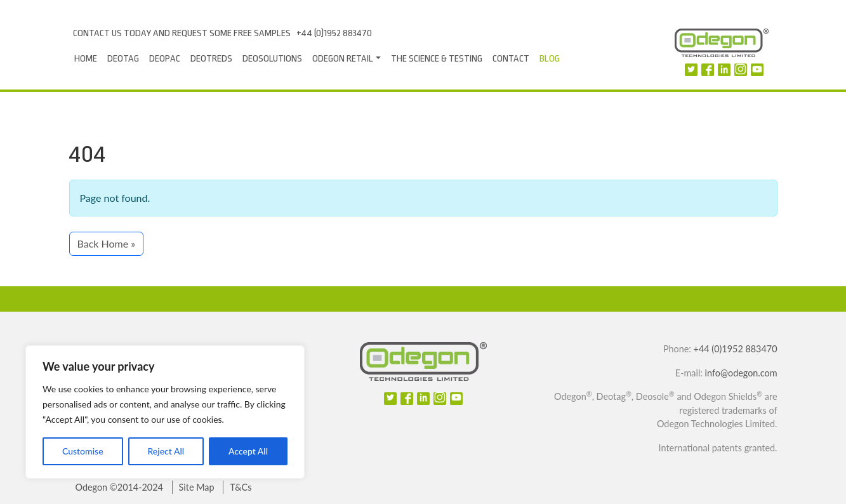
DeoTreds (211, 59)
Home (86, 59)
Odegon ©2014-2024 (119, 487)
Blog (550, 59)
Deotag (123, 59)
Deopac (165, 59)
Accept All (248, 451)
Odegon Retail (343, 59)
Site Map (197, 487)
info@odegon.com (741, 373)
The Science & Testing (437, 59)
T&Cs (241, 487)
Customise (83, 451)
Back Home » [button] (107, 243)
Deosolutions (272, 59)
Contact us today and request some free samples (182, 33)
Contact (511, 59)
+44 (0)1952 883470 (334, 33)
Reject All (166, 451)
